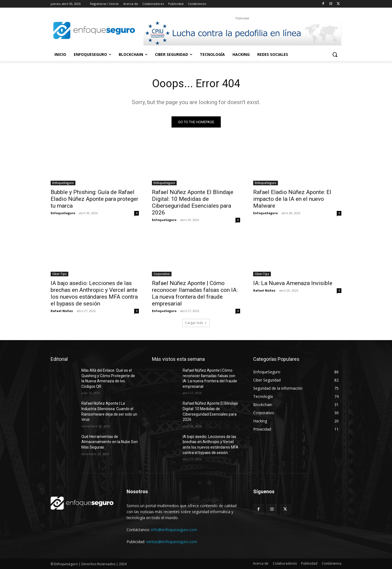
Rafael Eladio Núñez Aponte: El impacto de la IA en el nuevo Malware (292, 199)
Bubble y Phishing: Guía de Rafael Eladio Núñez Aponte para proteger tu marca (94, 199)
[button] (335, 55)
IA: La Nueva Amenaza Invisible (293, 283)
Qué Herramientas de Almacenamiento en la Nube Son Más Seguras (110, 442)
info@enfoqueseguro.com (174, 530)
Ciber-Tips (59, 274)
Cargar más (196, 323)
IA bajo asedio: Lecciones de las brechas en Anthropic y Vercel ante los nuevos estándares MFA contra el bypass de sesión (94, 293)
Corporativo (162, 274)
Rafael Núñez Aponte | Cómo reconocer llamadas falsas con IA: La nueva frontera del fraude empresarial (195, 293)
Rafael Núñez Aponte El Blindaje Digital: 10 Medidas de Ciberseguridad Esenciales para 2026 (193, 202)
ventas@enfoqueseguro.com (172, 542)
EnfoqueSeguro (63, 183)
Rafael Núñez (62, 311)
